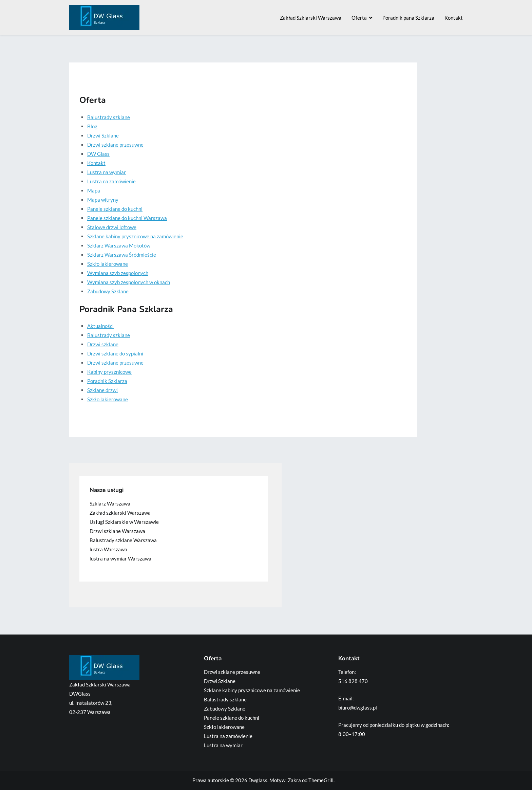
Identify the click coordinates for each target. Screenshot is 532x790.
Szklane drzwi (102, 390)
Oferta (359, 18)
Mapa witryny (103, 200)
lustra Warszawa (108, 549)
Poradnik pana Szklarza (408, 18)
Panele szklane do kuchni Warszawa (127, 218)
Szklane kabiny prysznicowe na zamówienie (135, 236)
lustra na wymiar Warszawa (120, 558)
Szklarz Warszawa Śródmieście (122, 255)
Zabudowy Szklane (108, 291)
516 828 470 (353, 681)
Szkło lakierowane (108, 264)
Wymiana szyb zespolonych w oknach (129, 282)
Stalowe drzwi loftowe (112, 227)
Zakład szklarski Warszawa (120, 513)
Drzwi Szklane (103, 135)
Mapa (94, 190)
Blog (92, 126)
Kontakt (454, 18)
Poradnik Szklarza (107, 381)
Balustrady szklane (109, 117)
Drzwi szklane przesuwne (115, 145)
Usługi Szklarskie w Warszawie (124, 522)
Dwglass (258, 780)
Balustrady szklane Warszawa (123, 540)
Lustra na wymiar (107, 172)
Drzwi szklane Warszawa (117, 531)
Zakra (294, 780)
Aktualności (100, 326)
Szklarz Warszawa (110, 503)
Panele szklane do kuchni (115, 209)
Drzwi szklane (103, 344)
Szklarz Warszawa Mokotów (119, 245)
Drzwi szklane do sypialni (115, 353)
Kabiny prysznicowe (109, 372)
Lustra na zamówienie (111, 181)
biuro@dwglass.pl (358, 708)
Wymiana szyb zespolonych (118, 273)
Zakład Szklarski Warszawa (311, 18)
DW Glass (98, 154)
